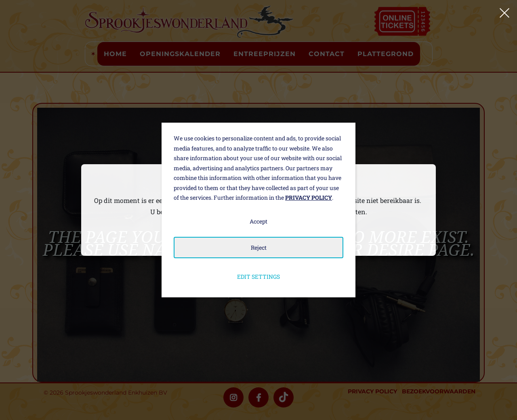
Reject (259, 248)
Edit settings (258, 277)
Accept (258, 221)
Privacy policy (309, 197)
